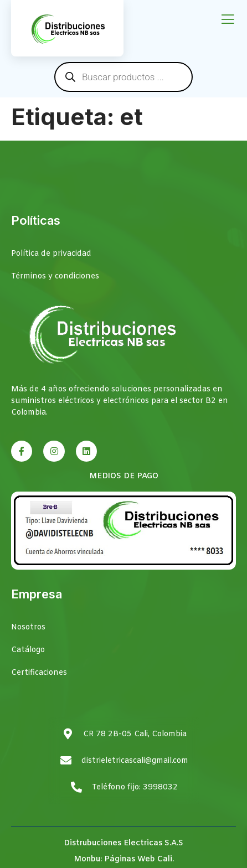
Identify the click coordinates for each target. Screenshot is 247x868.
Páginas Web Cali (138, 859)
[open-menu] (228, 20)
